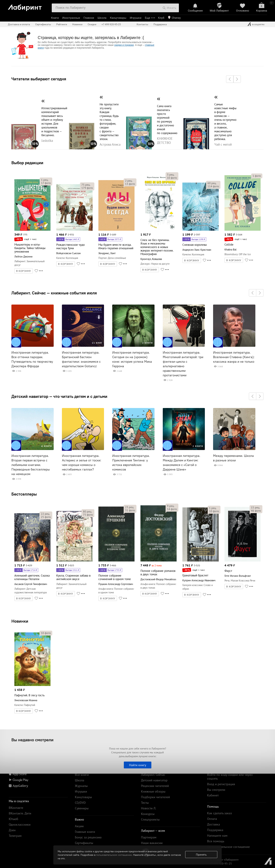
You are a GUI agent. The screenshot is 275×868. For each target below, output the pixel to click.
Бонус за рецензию (88, 837)
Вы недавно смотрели (32, 740)
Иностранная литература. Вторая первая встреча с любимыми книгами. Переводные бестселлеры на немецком (31, 465)
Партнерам (149, 837)
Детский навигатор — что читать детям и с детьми (59, 396)
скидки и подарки (124, 45)
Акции (79, 826)
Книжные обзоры (153, 791)
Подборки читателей (155, 797)
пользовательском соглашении (114, 855)
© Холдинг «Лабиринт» (224, 860)
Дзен (12, 830)
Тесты (145, 803)
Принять (201, 855)
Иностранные (71, 18)
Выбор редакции (27, 163)
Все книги (82, 775)
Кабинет (213, 795)
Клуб (161, 18)
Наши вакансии (152, 843)
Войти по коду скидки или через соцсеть (230, 777)
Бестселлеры (24, 494)
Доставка (214, 824)
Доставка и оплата (19, 24)
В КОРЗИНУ (24, 271)
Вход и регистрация (221, 784)
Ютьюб (14, 819)
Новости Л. (149, 808)
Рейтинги (62, 24)
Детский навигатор (154, 780)
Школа (102, 18)
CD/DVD (80, 803)
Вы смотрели (216, 790)
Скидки (92, 24)
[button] (230, 79)
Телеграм (15, 836)
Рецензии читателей (155, 786)
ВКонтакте (16, 808)
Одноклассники (20, 825)
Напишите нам (217, 836)
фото (46, 183)
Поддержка (160, 24)
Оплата (212, 819)
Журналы (81, 786)
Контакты (142, 24)
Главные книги (85, 832)
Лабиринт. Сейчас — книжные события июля (54, 293)
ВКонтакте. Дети (20, 813)
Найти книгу (138, 765)
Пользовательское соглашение (228, 847)
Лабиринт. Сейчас (153, 775)
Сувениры (82, 808)
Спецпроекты (150, 819)
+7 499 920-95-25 (111, 24)
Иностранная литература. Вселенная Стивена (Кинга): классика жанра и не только (234, 357)
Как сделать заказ (219, 813)
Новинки (20, 621)
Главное (89, 18)
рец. (45, 180)
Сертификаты (43, 24)
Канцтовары (118, 18)
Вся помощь (216, 841)
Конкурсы (148, 814)
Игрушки (136, 18)
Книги (55, 18)
